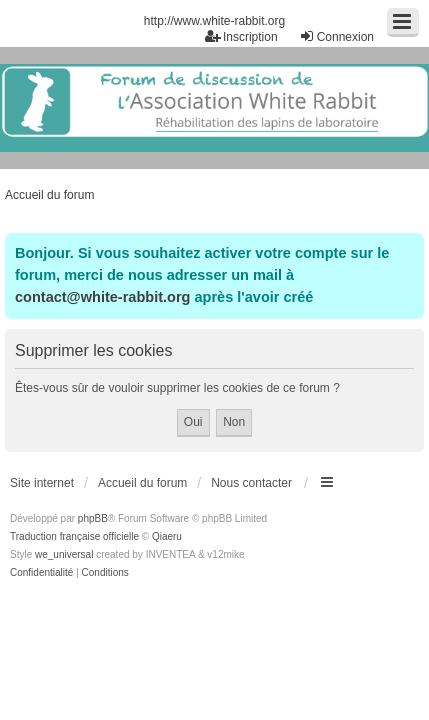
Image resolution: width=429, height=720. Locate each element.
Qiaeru (167, 536)
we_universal (64, 554)
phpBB (93, 518)
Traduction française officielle (74, 536)
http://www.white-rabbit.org (214, 21)
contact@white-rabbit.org (102, 297)
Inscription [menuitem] (241, 36)
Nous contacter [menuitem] (251, 483)
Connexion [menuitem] (336, 36)
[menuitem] (41, 573)
